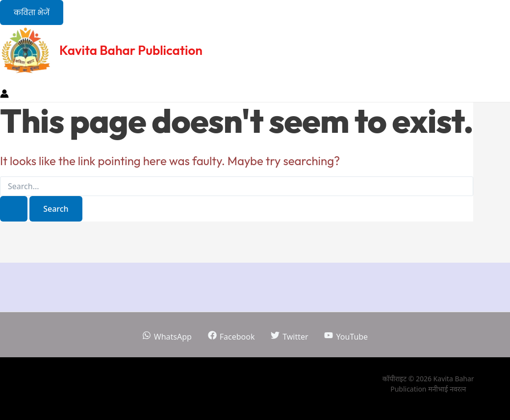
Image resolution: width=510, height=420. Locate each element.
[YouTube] (346, 337)
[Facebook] (231, 337)
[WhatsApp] (167, 337)
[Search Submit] (14, 209)
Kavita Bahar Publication (131, 50)
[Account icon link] (4, 95)
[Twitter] (290, 337)
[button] (32, 12)
